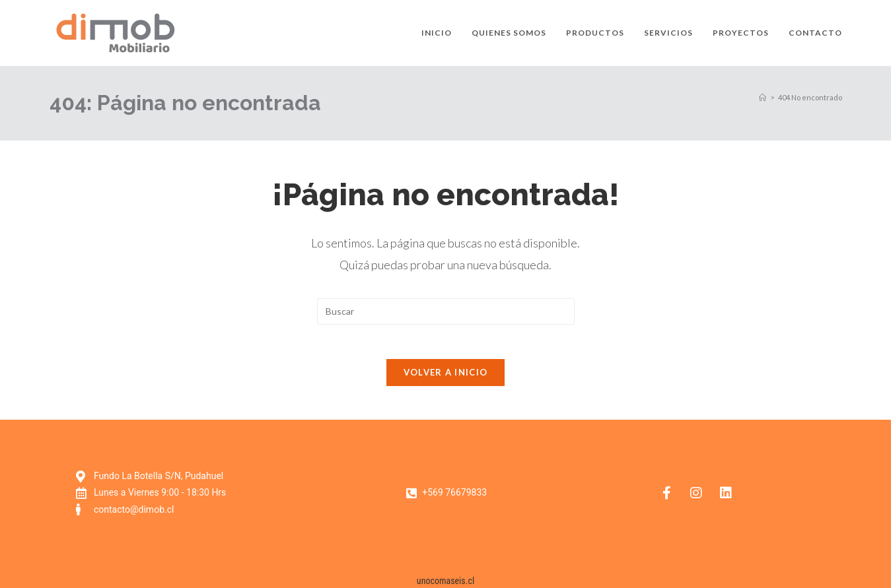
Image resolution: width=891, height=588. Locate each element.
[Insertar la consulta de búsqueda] (446, 311)
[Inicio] (763, 97)
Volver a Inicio (446, 378)
